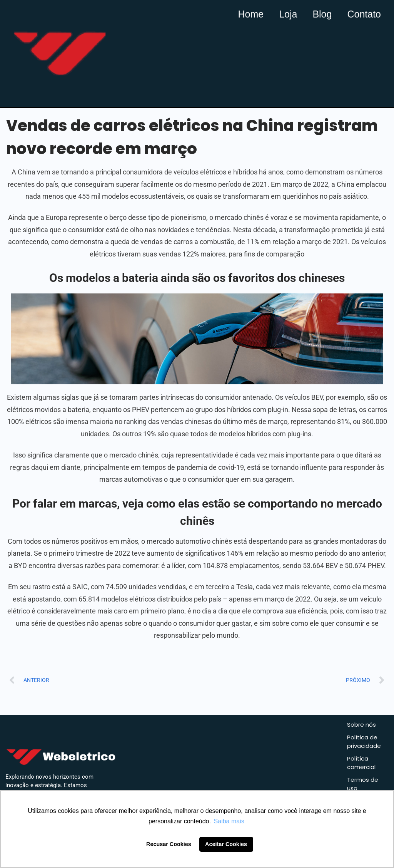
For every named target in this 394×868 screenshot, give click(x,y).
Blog (322, 13)
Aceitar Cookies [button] (226, 844)
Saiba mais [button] (229, 821)
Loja (288, 13)
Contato (364, 13)
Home (251, 13)
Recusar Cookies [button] (169, 844)
